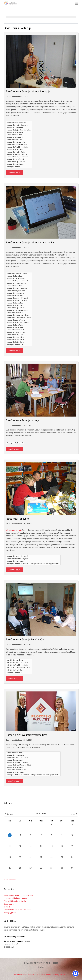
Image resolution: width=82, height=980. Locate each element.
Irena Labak (19, 140)
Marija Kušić (19, 305)
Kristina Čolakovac (22, 125)
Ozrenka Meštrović (22, 145)
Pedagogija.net (10, 913)
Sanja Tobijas (20, 332)
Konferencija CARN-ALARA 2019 (17, 910)
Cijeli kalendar (10, 880)
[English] (41, 967)
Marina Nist (19, 149)
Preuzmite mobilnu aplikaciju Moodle (52, 975)
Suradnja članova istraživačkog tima (27, 735)
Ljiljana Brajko (20, 278)
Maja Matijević (20, 308)
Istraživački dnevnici (18, 519)
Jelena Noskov (20, 320)
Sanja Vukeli (19, 340)
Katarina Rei (19, 327)
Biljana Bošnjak (20, 123)
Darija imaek (19, 293)
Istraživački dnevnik (14, 530)
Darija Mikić (19, 313)
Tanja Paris (19, 325)
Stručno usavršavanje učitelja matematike (30, 243)
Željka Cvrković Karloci (23, 130)
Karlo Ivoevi (19, 296)
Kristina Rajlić (20, 152)
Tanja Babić (19, 276)
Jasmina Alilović (21, 274)
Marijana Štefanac (22, 157)
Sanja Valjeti (19, 337)
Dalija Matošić (20, 142)
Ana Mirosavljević (21, 147)
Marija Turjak (20, 335)
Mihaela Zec (20, 164)
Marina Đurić (20, 132)
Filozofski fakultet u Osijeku (15, 901)
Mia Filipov (19, 135)
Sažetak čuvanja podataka (25, 975)
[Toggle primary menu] (77, 3)
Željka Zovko (20, 342)
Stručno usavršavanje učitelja (23, 420)
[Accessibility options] (76, 974)
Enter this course (15, 173)
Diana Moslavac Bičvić (23, 318)
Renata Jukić (20, 755)
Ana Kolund (19, 137)
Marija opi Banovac (22, 322)
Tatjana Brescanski (22, 281)
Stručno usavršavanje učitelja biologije (28, 91)
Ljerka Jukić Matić (21, 298)
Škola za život (9, 904)
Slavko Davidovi (21, 283)
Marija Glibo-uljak (21, 288)
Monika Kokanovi (21, 300)
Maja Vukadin (20, 162)
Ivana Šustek (20, 159)
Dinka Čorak (19, 127)
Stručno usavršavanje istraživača (25, 639)
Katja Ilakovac (20, 291)
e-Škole (7, 907)
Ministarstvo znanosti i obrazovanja (18, 895)
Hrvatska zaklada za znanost (16, 898)
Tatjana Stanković (21, 154)
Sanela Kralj (19, 303)
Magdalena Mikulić (22, 315)
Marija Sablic (20, 561)
